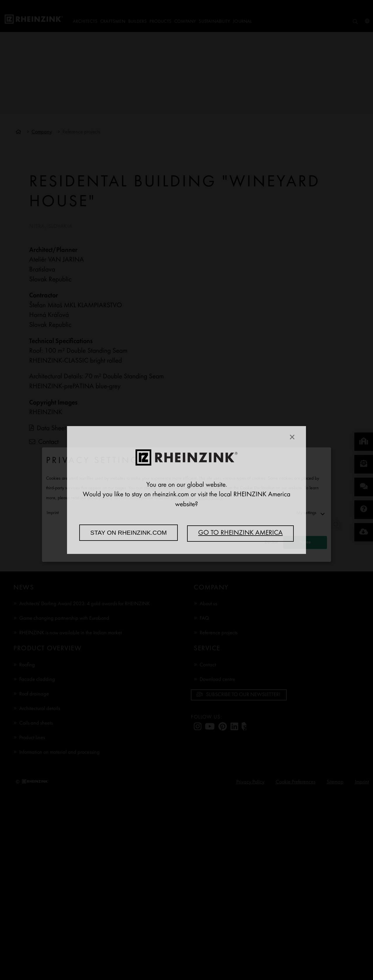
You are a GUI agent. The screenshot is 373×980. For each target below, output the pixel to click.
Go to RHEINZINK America (240, 533)
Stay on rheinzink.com (129, 533)
